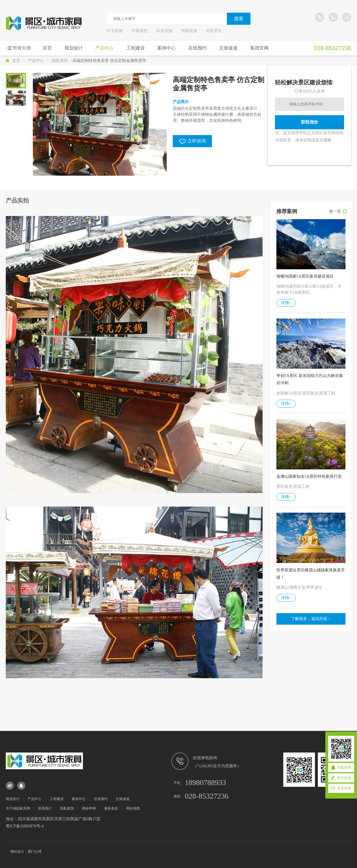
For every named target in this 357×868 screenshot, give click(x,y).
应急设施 (164, 31)
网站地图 (133, 808)
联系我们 (45, 808)
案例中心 (166, 48)
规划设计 (74, 48)
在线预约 (198, 48)
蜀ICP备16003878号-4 (25, 826)
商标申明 (89, 808)
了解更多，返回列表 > (311, 619)
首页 (47, 48)
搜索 (239, 19)
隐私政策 (67, 808)
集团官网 (259, 48)
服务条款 (111, 808)
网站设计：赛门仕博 (26, 852)
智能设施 (189, 31)
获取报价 (309, 122)
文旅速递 (228, 48)
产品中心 (105, 48)
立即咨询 (192, 141)
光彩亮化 (214, 31)
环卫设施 (115, 31)
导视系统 (139, 31)
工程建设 (136, 48)
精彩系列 (60, 61)
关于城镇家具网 (18, 808)
